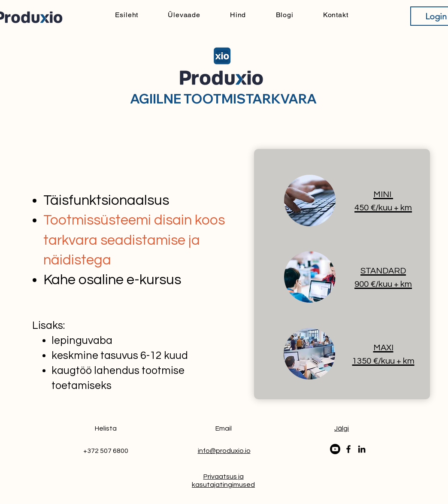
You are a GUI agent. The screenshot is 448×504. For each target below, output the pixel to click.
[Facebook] (348, 449)
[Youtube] (335, 449)
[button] (342, 428)
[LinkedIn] (362, 449)
